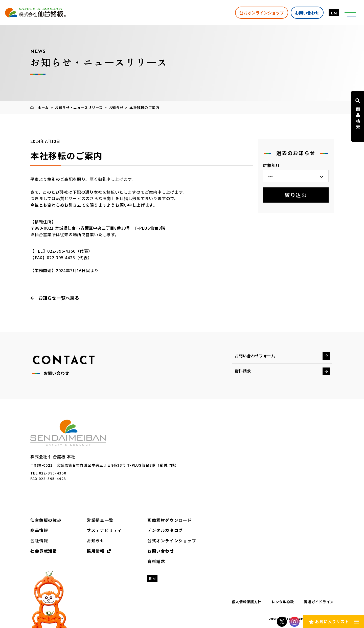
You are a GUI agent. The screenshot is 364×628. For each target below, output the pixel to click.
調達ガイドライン (319, 602)
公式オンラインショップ (262, 12)
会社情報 (39, 540)
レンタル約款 (283, 602)
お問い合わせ (307, 12)
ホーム (43, 107)
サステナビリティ (104, 530)
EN (334, 13)
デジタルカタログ (165, 530)
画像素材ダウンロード (170, 520)
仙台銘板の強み (46, 520)
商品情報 (39, 530)
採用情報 (96, 551)
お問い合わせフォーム (255, 356)
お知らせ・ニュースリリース (79, 107)
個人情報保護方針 (247, 602)
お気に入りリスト (332, 621)
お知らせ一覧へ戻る (59, 298)
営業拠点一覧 (100, 520)
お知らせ (116, 107)
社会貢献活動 (44, 551)
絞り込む (296, 195)
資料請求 (243, 371)
